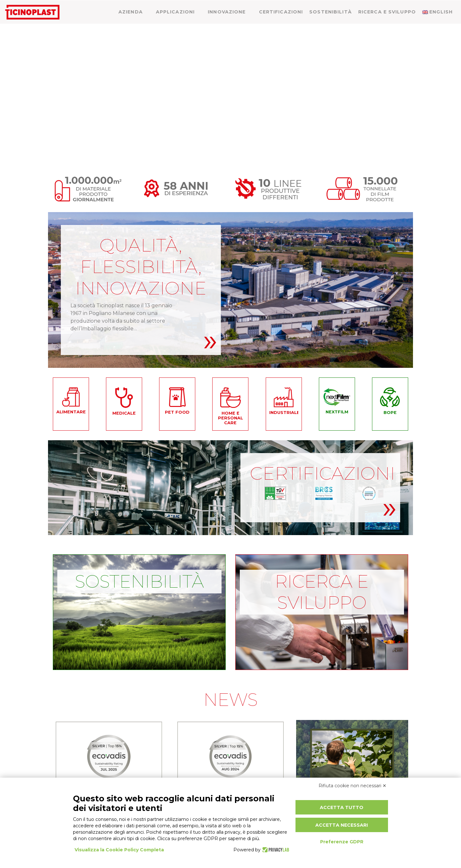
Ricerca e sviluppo (387, 25)
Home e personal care (230, 418)
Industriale (284, 413)
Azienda (131, 25)
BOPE (390, 413)
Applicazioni (175, 25)
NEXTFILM (337, 412)
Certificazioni (281, 25)
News (392, 6)
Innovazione (227, 25)
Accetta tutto (342, 807)
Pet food (177, 412)
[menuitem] (449, 5)
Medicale (124, 413)
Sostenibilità (331, 25)
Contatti (423, 6)
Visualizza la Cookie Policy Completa (119, 850)
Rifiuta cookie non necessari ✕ (352, 786)
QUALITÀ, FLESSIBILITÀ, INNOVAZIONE (141, 267)
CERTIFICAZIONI (323, 473)
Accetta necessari (342, 825)
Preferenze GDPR (342, 842)
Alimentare (71, 412)
